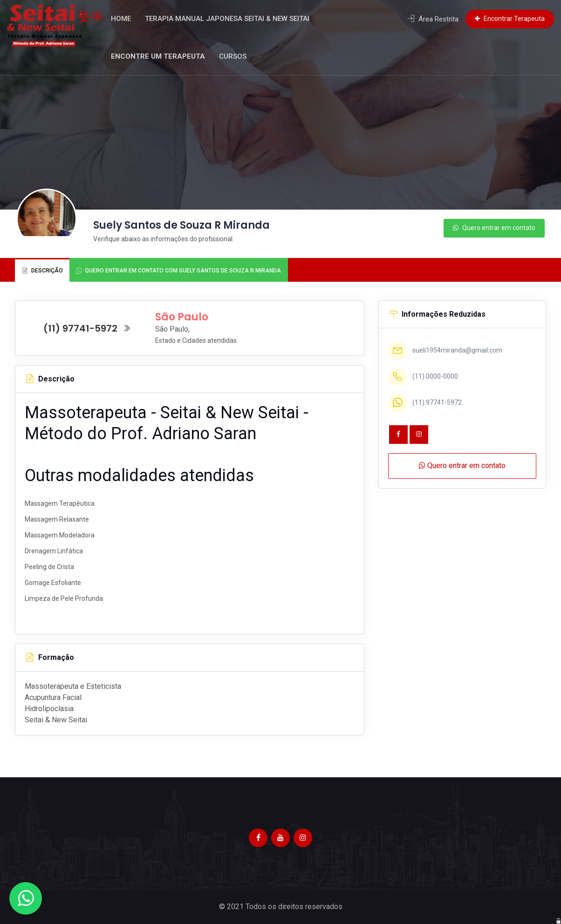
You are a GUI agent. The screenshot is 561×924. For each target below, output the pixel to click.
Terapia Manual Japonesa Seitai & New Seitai (237, 19)
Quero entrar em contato (494, 228)
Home (131, 19)
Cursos (243, 56)
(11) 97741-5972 (87, 328)
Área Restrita (433, 19)
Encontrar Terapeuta (510, 19)
